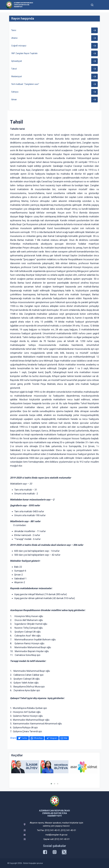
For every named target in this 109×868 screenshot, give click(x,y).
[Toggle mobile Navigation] (98, 5)
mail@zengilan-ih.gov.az (56, 835)
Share (13, 738)
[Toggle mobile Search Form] (92, 5)
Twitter (24, 738)
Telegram (53, 738)
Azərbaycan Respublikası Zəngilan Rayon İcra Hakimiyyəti (23, 5)
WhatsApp (38, 738)
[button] (51, 784)
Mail (66, 738)
